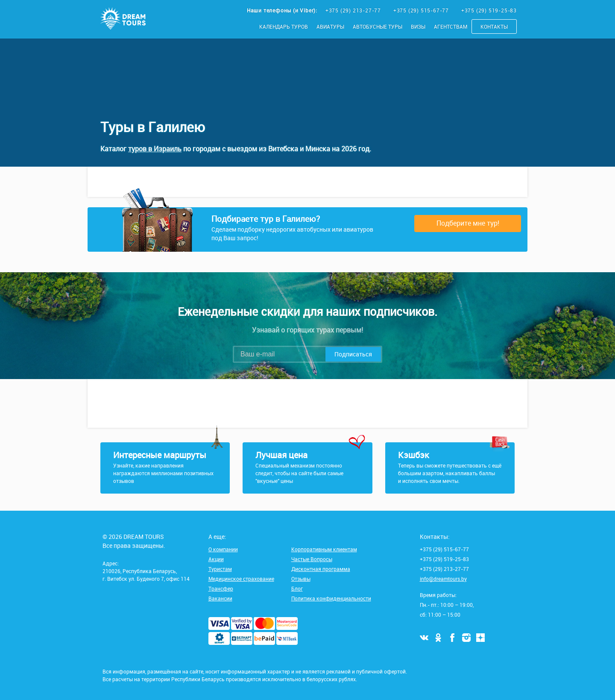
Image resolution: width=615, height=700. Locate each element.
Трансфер (221, 588)
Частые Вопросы (312, 559)
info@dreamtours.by (443, 579)
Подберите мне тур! (468, 223)
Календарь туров (284, 26)
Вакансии (220, 598)
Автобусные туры (378, 26)
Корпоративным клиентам (324, 549)
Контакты (494, 26)
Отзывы (301, 579)
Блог (297, 588)
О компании (223, 549)
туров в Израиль (155, 149)
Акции (216, 559)
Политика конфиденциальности (331, 598)
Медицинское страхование (241, 579)
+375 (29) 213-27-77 (354, 10)
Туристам (220, 569)
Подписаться (353, 354)
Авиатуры (330, 26)
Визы (418, 26)
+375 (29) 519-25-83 (489, 10)
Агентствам (451, 26)
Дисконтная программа (321, 569)
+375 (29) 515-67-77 (422, 10)
